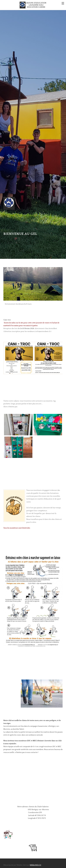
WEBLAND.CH (35, 862)
